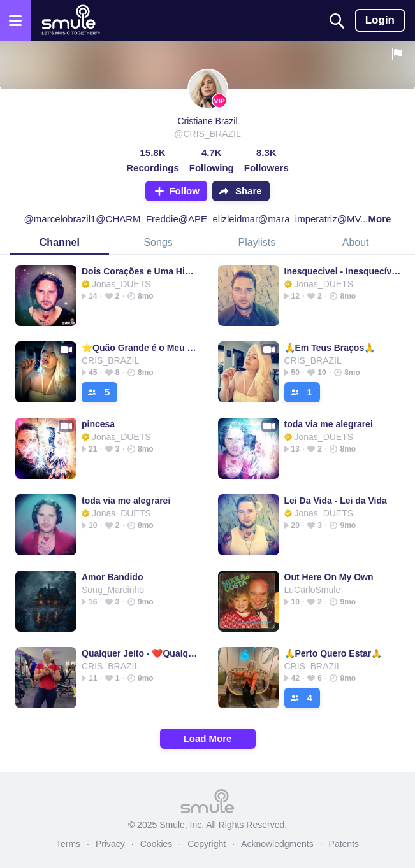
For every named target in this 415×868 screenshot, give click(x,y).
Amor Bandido (112, 577)
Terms (68, 844)
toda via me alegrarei (329, 424)
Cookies (157, 844)
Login (380, 20)
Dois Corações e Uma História (140, 271)
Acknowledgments (277, 844)
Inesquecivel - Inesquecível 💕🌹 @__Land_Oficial (343, 271)
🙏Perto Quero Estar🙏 (333, 653)
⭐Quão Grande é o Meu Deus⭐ (140, 348)
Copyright (207, 844)
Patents (344, 844)
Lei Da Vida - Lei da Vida (336, 501)
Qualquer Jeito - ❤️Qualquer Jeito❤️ (140, 653)
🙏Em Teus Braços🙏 (330, 348)
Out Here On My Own (329, 577)
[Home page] (70, 20)
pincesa (98, 424)
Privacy (110, 844)
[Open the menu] (15, 20)
